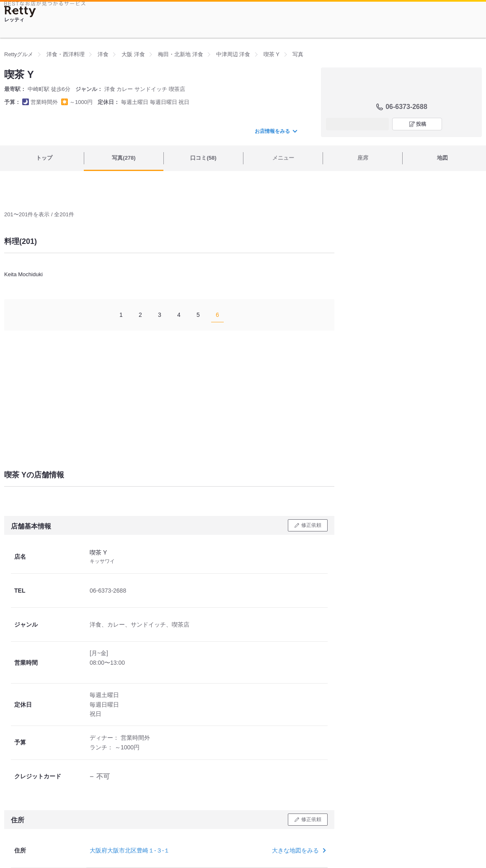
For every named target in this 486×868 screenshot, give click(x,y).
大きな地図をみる (298, 850)
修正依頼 (311, 525)
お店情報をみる (276, 131)
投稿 (421, 124)
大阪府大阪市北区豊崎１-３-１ (130, 850)
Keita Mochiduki (23, 274)
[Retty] (20, 12)
